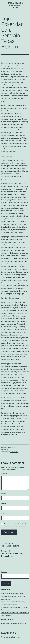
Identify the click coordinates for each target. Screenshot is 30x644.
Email (3, 504)
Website (4, 514)
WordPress (18, 637)
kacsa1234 (6, 450)
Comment (4, 474)
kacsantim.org (15, 3)
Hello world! (24, 623)
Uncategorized (14, 452)
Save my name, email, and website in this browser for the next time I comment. (16, 525)
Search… (4, 572)
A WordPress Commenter (9, 623)
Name (4, 493)
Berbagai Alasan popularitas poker (12, 594)
